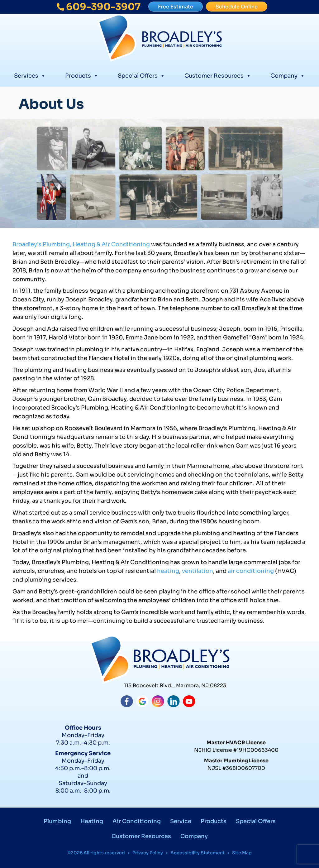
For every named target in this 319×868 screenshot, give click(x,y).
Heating (92, 821)
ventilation (198, 571)
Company (288, 75)
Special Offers (141, 75)
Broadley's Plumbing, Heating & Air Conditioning (81, 244)
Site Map (242, 853)
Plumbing (57, 821)
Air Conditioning (137, 821)
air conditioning (251, 571)
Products (82, 75)
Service (181, 821)
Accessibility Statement (198, 853)
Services (30, 75)
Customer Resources (218, 75)
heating (168, 571)
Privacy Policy (148, 853)
